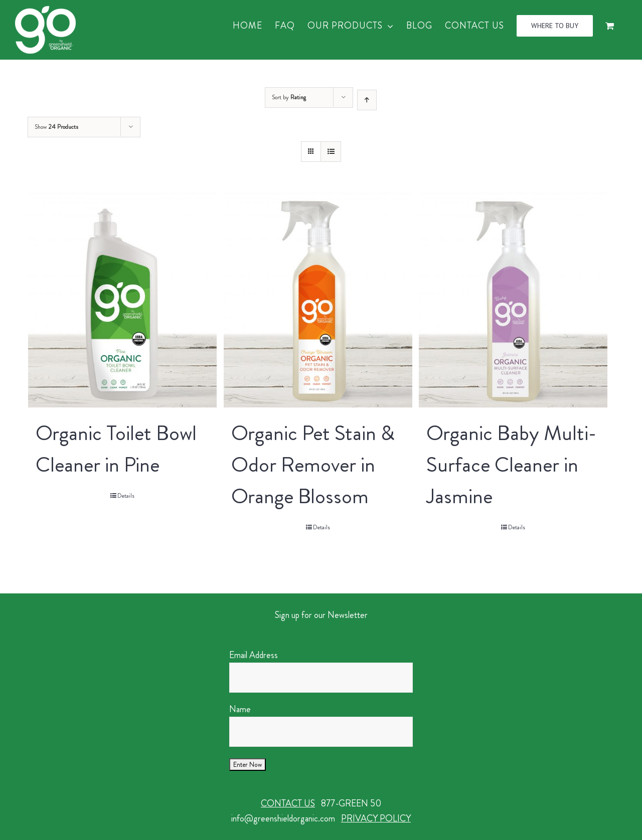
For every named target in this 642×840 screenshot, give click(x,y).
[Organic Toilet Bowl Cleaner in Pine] (122, 300)
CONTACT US (288, 803)
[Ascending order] (367, 100)
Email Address (254, 655)
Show (56, 127)
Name (240, 709)
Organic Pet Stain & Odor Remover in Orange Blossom (313, 465)
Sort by (289, 97)
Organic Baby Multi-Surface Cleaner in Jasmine (511, 465)
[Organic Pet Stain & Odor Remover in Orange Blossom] (318, 300)
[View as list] (331, 152)
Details (126, 496)
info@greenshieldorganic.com (283, 818)
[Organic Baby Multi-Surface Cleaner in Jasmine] (513, 300)
